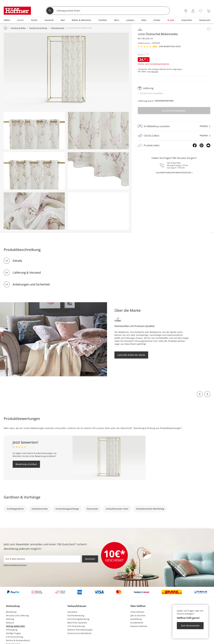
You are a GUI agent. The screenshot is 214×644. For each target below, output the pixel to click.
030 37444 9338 (174, 163)
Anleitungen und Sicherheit (31, 284)
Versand (155, 72)
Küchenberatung (76, 615)
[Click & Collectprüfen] (174, 136)
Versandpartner (164, 101)
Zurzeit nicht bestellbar (174, 111)
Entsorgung (12, 630)
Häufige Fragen (13, 633)
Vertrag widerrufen (15, 626)
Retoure (10, 623)
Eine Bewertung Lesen (170, 47)
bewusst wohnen (139, 626)
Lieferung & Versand (27, 272)
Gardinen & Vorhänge (22, 497)
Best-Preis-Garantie (77, 623)
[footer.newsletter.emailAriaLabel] (42, 559)
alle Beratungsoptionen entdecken (174, 173)
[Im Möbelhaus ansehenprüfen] (174, 126)
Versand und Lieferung (17, 615)
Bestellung (11, 612)
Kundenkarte (137, 623)
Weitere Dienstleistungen (80, 630)
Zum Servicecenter (190, 626)
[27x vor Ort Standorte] (186, 11)
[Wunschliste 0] (201, 11)
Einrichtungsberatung (78, 619)
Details (17, 261)
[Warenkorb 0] (209, 11)
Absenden (90, 559)
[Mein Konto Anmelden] (193, 11)
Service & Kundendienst (18, 640)
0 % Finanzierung (15, 637)
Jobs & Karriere (138, 615)
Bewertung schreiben (26, 464)
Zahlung (10, 619)
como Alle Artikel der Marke (131, 355)
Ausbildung (136, 619)
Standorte (72, 612)
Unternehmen (137, 612)
